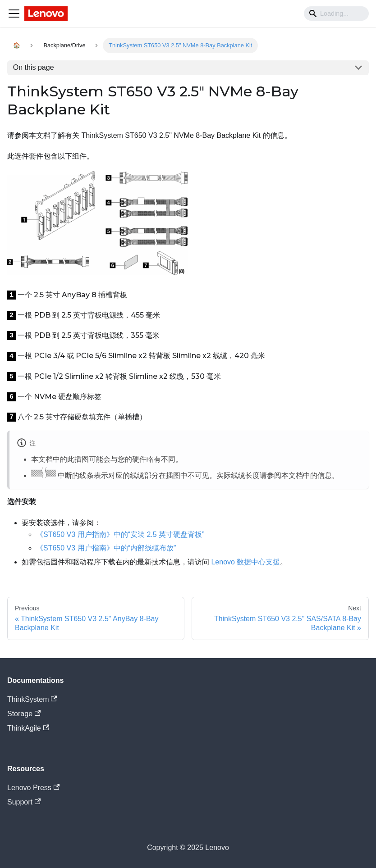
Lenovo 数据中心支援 (245, 562)
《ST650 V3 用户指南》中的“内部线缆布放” (106, 548)
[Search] (336, 14)
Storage (24, 714)
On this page (34, 67)
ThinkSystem (32, 699)
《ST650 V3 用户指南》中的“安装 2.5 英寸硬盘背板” (120, 534)
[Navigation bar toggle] (14, 14)
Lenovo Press (33, 788)
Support (24, 802)
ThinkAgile (28, 728)
